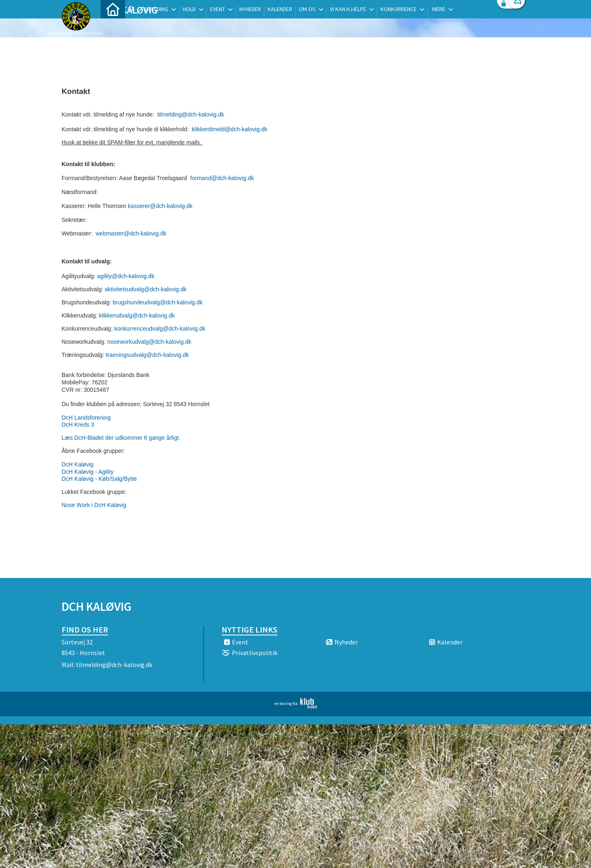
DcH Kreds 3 (78, 425)
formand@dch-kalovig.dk (222, 178)
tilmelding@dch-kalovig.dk (190, 114)
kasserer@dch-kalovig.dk (160, 206)
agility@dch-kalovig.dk (126, 276)
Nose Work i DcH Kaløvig (94, 505)
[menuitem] (113, 28)
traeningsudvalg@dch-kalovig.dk (148, 355)
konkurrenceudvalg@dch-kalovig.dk (160, 329)
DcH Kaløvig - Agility (88, 472)
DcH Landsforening (86, 418)
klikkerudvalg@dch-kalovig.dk (137, 315)
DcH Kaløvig (78, 464)
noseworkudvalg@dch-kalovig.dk (149, 342)
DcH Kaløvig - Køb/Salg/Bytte (99, 479)
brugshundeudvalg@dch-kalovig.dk (158, 302)
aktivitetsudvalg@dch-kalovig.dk (145, 289)
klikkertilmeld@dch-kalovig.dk (229, 129)
